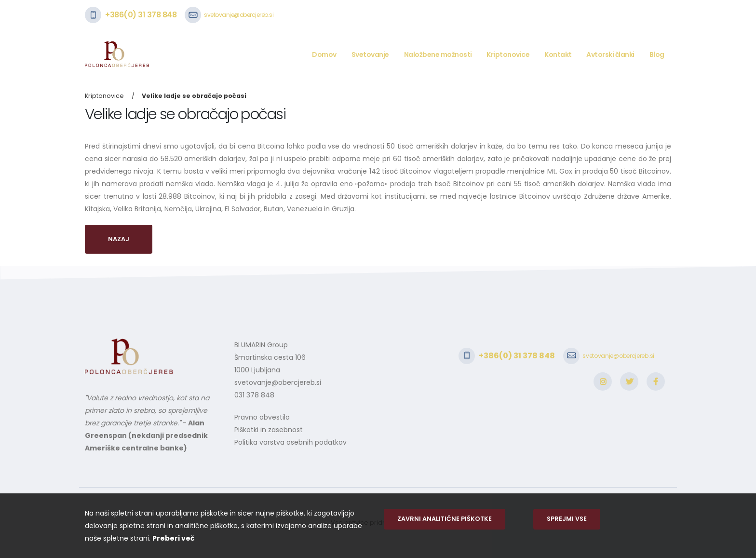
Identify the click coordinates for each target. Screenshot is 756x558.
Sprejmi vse (567, 519)
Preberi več (173, 538)
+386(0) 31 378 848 (141, 15)
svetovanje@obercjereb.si (239, 15)
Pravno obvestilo (262, 417)
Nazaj (119, 239)
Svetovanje (370, 54)
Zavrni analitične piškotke (445, 519)
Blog (657, 54)
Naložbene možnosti (438, 54)
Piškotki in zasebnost (269, 430)
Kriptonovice (508, 54)
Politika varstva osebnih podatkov (290, 442)
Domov (324, 54)
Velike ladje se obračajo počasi (194, 96)
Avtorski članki (610, 54)
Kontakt (558, 54)
